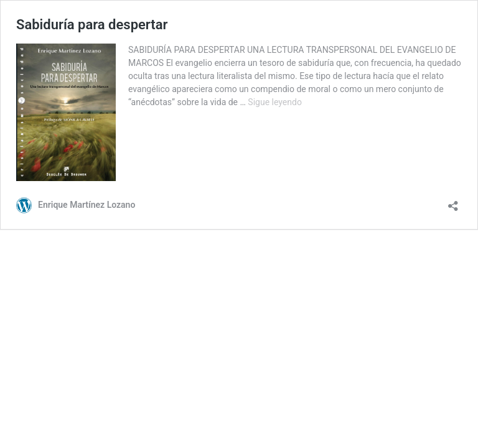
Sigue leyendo (275, 102)
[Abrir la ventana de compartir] (453, 202)
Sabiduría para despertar (92, 25)
